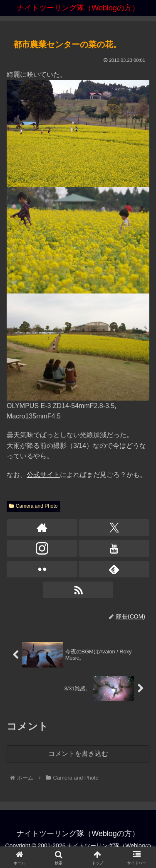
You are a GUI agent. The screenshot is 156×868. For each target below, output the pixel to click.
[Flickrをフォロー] (42, 569)
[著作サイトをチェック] (42, 528)
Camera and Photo (33, 506)
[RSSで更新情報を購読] (78, 590)
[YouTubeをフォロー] (114, 548)
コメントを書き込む (78, 754)
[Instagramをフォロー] (42, 548)
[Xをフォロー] (114, 528)
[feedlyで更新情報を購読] (114, 569)
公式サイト (43, 475)
